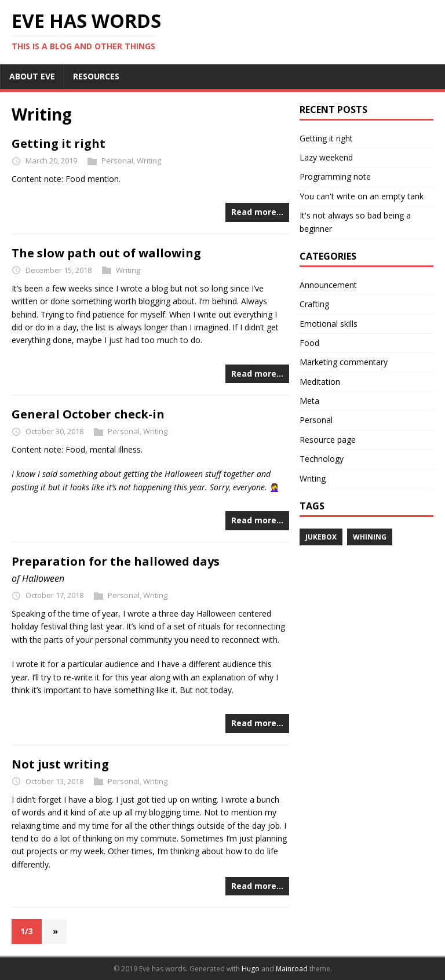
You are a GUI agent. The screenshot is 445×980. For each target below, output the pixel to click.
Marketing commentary (344, 362)
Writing (149, 161)
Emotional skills (329, 324)
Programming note (335, 176)
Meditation (320, 382)
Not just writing (60, 764)
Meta (309, 401)
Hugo (251, 969)
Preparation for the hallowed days (116, 561)
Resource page (328, 440)
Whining (370, 537)
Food (309, 343)
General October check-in (88, 414)
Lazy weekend (326, 157)
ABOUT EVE (32, 76)
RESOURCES (96, 76)
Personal (117, 161)
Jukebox (321, 537)
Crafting (314, 304)
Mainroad (292, 969)
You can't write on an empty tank (362, 196)
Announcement (328, 285)
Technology (322, 459)
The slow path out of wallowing (106, 253)
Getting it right (59, 143)
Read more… (257, 212)
